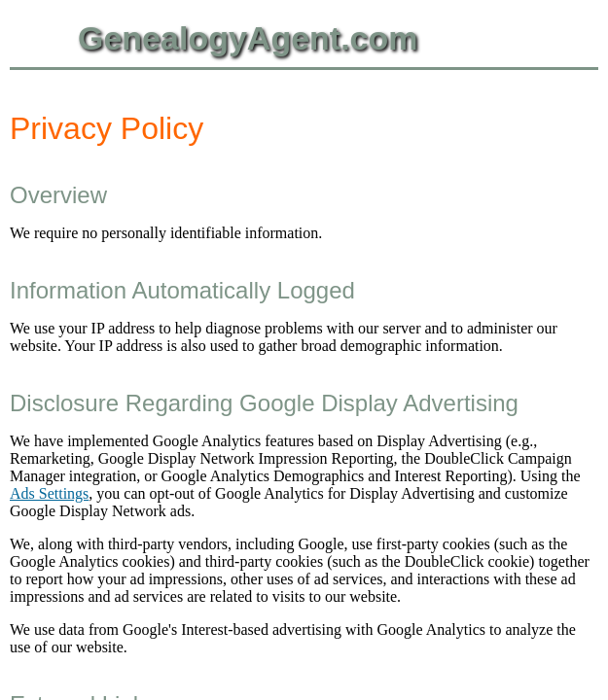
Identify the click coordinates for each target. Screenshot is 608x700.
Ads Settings (49, 493)
